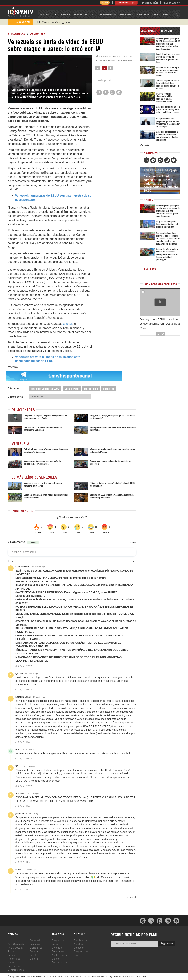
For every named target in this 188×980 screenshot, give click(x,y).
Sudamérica (16, 34)
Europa (12, 955)
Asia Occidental (16, 944)
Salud (33, 955)
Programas (81, 14)
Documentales (107, 14)
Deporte (34, 951)
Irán (10, 940)
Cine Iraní (143, 14)
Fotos (167, 14)
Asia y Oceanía (16, 947)
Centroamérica (16, 969)
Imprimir (105, 80)
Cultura (34, 958)
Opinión (56, 958)
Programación (171, 2)
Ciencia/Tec (36, 947)
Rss (76, 955)
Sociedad (35, 940)
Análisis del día (60, 955)
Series (156, 14)
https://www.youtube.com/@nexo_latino (60, 22)
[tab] (150, 31)
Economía (35, 944)
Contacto (79, 947)
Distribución (150, 2)
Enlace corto (15, 397)
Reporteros (127, 14)
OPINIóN (66, 14)
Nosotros (79, 944)
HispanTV (21, 12)
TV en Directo (126, 2)
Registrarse (167, 943)
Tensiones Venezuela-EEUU (45, 389)
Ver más (145, 145)
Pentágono (109, 389)
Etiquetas (13, 388)
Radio (105, 2)
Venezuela (38, 34)
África (11, 951)
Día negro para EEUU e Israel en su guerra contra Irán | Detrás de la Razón (160, 324)
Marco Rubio (91, 389)
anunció (69, 324)
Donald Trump (72, 389)
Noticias (45, 14)
